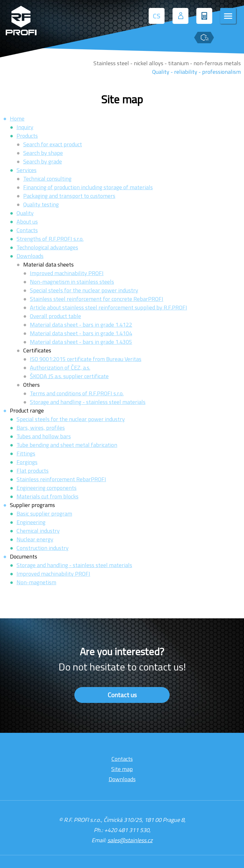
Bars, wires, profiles (41, 428)
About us (27, 222)
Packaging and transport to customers (69, 196)
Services (27, 170)
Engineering (31, 522)
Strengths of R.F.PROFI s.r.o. (50, 239)
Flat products (33, 471)
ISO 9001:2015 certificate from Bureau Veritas (86, 359)
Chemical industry (38, 531)
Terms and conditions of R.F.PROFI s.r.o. (77, 393)
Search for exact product (53, 144)
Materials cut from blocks (47, 496)
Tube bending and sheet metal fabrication (67, 445)
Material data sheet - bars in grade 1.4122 (81, 325)
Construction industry (43, 548)
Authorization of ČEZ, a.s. (60, 368)
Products (27, 136)
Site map (122, 769)
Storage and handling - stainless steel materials (88, 402)
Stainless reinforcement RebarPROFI (61, 479)
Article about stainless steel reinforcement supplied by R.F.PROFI (108, 307)
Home (17, 118)
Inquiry (25, 127)
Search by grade (43, 161)
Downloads (30, 256)
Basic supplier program (44, 514)
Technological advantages (47, 247)
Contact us (122, 695)
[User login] (180, 16)
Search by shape (43, 153)
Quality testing (41, 204)
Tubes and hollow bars (44, 436)
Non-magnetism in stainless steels (72, 282)
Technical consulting (47, 179)
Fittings (26, 453)
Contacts (27, 230)
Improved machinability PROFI (67, 273)
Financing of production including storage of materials (88, 187)
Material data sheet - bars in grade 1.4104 (81, 333)
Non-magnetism (36, 582)
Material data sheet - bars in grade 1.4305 (81, 342)
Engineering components (47, 488)
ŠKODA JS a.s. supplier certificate (69, 376)
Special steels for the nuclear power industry (84, 290)
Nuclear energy (35, 539)
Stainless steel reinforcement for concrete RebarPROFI (97, 299)
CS (157, 16)
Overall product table (55, 316)
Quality (25, 213)
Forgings (27, 462)
